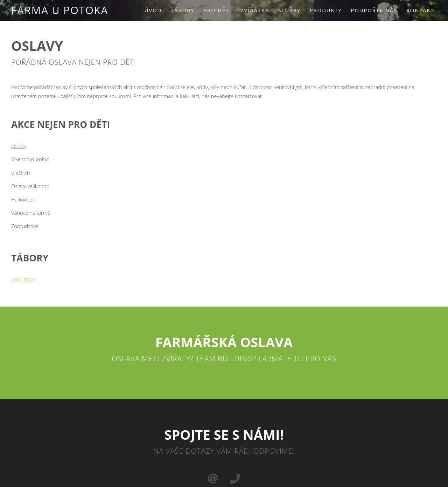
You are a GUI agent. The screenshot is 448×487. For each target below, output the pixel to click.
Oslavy (19, 146)
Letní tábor (24, 279)
